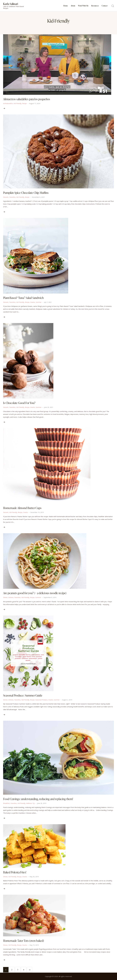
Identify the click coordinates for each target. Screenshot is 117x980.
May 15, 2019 (34, 945)
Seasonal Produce (41, 700)
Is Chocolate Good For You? (19, 403)
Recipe (24, 103)
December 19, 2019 (37, 512)
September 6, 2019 (50, 597)
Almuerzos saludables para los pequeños (27, 99)
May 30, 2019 (34, 877)
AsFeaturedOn (8, 103)
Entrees (11, 597)
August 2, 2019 (67, 700)
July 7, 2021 (48, 302)
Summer (39, 302)
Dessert (6, 197)
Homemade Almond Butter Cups (22, 508)
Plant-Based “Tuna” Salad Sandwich (23, 298)
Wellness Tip (30, 803)
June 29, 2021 (49, 407)
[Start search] (113, 6)
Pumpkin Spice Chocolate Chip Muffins (26, 193)
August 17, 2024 (35, 103)
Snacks (33, 302)
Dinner (5, 597)
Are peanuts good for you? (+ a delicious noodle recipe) (35, 593)
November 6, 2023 (38, 197)
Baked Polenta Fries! (15, 872)
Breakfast (6, 803)
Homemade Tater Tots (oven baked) (24, 941)
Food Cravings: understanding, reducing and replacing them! (38, 799)
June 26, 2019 (42, 803)
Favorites (12, 197)
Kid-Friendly (18, 103)
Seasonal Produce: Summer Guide (23, 695)
